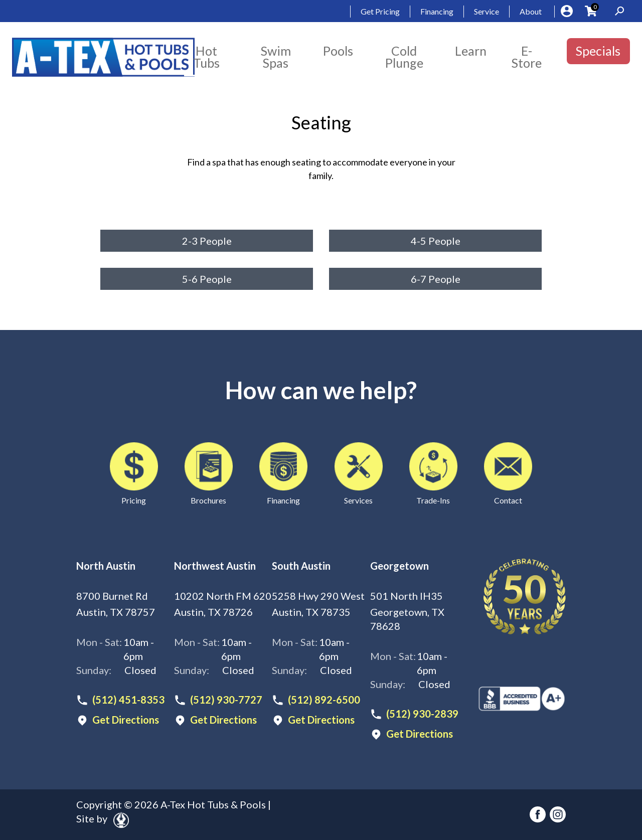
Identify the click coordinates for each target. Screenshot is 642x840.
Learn (471, 51)
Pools (338, 51)
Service (487, 11)
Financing (437, 11)
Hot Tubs (206, 57)
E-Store (527, 57)
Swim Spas (276, 57)
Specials (598, 51)
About (531, 11)
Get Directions (126, 720)
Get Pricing (380, 11)
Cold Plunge (404, 57)
